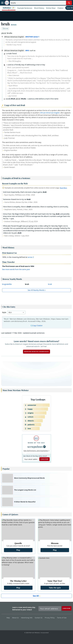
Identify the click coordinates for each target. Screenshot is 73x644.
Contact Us (39, 618)
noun (14, 24)
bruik (50, 284)
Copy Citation (37, 326)
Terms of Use (62, 618)
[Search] (41, 3)
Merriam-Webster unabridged (36, 352)
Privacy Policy (50, 618)
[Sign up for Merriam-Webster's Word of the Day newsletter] (50, 609)
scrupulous (35, 447)
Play (18, 550)
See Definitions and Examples (36, 451)
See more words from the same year (16, 269)
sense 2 (31, 257)
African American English (50, 113)
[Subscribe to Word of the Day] (31, 459)
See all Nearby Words (36, 290)
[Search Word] (69, 3)
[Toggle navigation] (2, 3)
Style (4, 312)
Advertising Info (27, 618)
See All (36, 596)
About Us (16, 618)
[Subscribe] (67, 608)
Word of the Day (36, 443)
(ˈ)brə (5, 28)
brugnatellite (7, 284)
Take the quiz (55, 588)
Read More (63, 188)
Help (9, 618)
